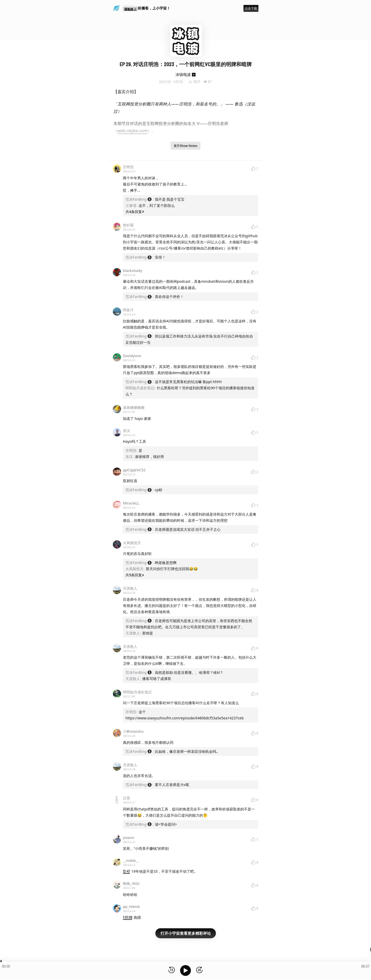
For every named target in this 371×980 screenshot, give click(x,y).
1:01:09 (128, 917)
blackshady (133, 271)
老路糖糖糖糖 (134, 407)
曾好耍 (128, 225)
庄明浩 (128, 167)
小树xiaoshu (133, 731)
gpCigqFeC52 (134, 470)
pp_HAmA (131, 907)
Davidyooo (132, 356)
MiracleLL (131, 503)
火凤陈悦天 (132, 543)
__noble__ (131, 860)
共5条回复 (135, 575)
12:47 (126, 871)
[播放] (185, 970)
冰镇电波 (183, 74)
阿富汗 (128, 310)
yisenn (129, 838)
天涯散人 (130, 588)
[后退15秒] (172, 970)
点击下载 (251, 8)
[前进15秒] (199, 970)
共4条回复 (135, 212)
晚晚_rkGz (131, 883)
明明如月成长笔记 (137, 692)
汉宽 (127, 798)
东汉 (127, 431)
